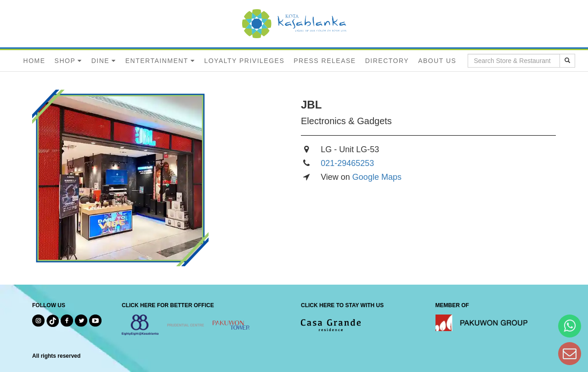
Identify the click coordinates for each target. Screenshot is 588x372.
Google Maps (377, 177)
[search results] (567, 61)
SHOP (65, 61)
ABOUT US (437, 61)
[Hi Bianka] (570, 326)
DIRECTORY (387, 61)
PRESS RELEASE (325, 61)
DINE (100, 61)
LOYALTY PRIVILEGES (244, 61)
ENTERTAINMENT (157, 61)
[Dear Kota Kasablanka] (570, 353)
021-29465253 (347, 163)
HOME (34, 61)
